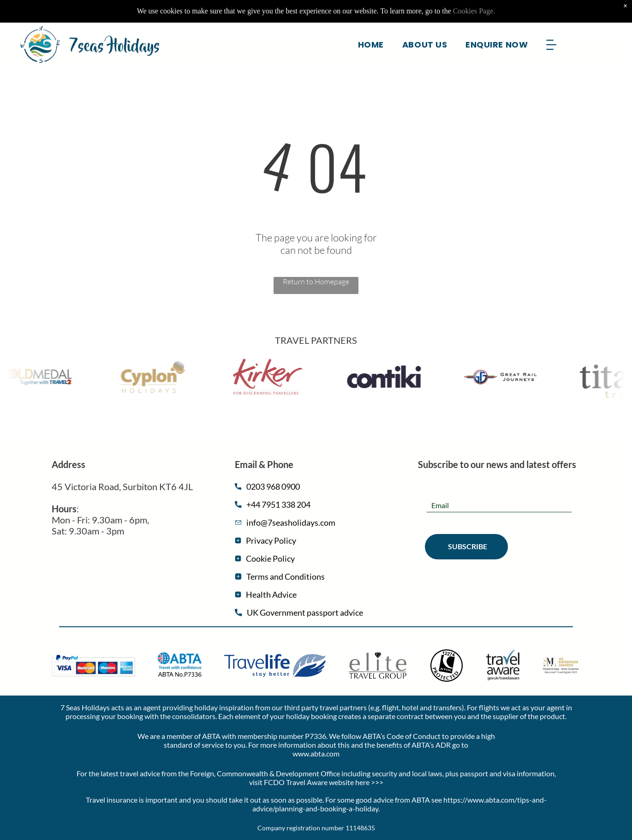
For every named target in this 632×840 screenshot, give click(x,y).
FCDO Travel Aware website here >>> (324, 782)
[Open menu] (551, 23)
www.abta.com (316, 753)
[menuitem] (371, 23)
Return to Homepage (316, 282)
